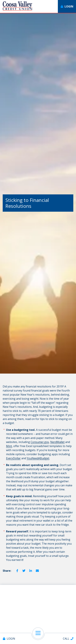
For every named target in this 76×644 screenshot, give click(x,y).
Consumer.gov (40, 442)
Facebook (17, 571)
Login (11, 639)
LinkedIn (31, 571)
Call (66, 639)
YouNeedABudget (38, 458)
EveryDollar (13, 458)
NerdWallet (57, 442)
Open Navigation (39, 633)
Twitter (24, 571)
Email (37, 571)
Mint (9, 446)
